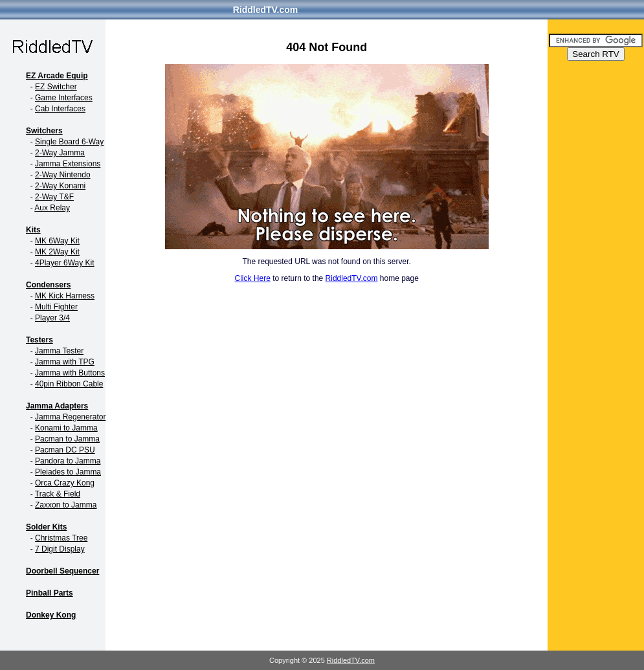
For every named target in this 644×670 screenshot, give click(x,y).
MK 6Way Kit (57, 241)
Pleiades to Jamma (68, 472)
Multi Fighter (56, 307)
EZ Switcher (56, 87)
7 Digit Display (60, 549)
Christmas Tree (61, 538)
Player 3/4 (52, 318)
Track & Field (58, 494)
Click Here (253, 278)
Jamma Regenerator (70, 417)
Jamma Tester (59, 351)
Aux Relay (52, 208)
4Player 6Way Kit (65, 263)
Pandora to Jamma (68, 461)
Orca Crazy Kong (65, 483)
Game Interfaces (64, 98)
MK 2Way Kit (57, 252)
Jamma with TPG (65, 362)
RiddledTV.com (266, 10)
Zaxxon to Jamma (66, 505)
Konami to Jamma (66, 428)
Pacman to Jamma (67, 439)
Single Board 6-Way (69, 142)
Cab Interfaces (60, 109)
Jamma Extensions (68, 164)
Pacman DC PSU (65, 450)
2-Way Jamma (60, 153)
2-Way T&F (54, 197)
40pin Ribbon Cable (69, 384)
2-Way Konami (60, 186)
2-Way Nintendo (63, 175)
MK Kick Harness (65, 296)
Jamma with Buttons (70, 373)
